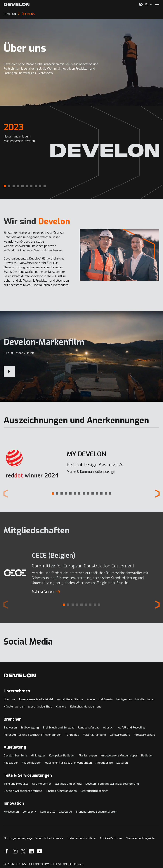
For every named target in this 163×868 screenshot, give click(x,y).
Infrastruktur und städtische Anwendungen (33, 735)
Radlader (147, 756)
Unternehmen (17, 691)
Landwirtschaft (120, 735)
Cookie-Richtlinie (111, 838)
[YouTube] (40, 851)
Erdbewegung (30, 728)
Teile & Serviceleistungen (28, 775)
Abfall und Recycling (132, 728)
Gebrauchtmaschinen (94, 791)
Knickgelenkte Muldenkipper (119, 756)
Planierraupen (88, 756)
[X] (23, 851)
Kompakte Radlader (62, 756)
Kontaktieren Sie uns (70, 699)
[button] (5, 186)
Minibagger (38, 756)
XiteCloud (66, 812)
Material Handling (94, 735)
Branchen (13, 719)
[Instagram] (15, 851)
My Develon (11, 812)
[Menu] (157, 4)
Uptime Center (42, 784)
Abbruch (109, 728)
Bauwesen (10, 728)
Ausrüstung (15, 747)
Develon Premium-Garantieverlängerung (112, 784)
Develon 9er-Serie (15, 756)
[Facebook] (7, 851)
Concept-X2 (48, 812)
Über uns (10, 699)
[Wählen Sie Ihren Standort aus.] (141, 4)
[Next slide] (157, 494)
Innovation (14, 803)
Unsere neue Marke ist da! (36, 699)
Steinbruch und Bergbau (59, 728)
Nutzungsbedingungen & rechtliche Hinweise (33, 838)
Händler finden (145, 699)
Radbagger (11, 763)
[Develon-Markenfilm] (9, 372)
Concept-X (29, 812)
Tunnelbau (72, 735)
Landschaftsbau (89, 728)
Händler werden (14, 707)
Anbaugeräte (104, 763)
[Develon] (17, 4)
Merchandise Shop (40, 707)
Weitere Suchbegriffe (141, 838)
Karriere (61, 707)
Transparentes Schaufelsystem (97, 812)
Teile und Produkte (16, 784)
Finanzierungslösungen (61, 791)
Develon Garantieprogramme (23, 791)
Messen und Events (100, 699)
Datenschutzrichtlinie (82, 838)
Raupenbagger (31, 763)
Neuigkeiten (124, 699)
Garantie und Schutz (68, 784)
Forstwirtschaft (144, 735)
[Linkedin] (31, 851)
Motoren (122, 763)
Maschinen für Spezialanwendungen (68, 763)
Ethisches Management (86, 707)
